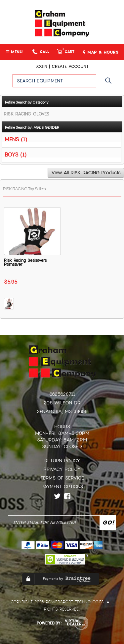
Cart (66, 52)
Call (41, 52)
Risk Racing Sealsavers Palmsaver (25, 262)
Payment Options (62, 486)
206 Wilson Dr (62, 403)
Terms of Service (62, 478)
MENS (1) (16, 139)
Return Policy (62, 461)
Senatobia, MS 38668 (62, 411)
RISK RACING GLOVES (26, 114)
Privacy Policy (62, 469)
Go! (110, 84)
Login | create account (62, 67)
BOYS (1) (16, 154)
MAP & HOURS (101, 52)
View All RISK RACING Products (86, 173)
